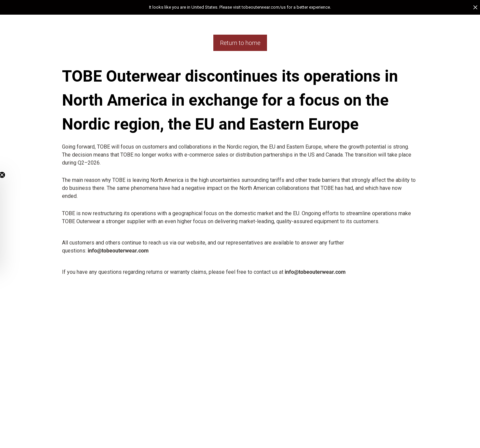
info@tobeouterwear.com (118, 251)
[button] (240, 7)
